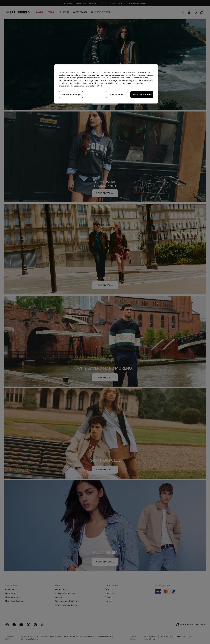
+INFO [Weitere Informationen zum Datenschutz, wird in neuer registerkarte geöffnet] (99, 86)
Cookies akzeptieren (142, 94)
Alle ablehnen (117, 94)
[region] (106, 84)
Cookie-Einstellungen (71, 94)
